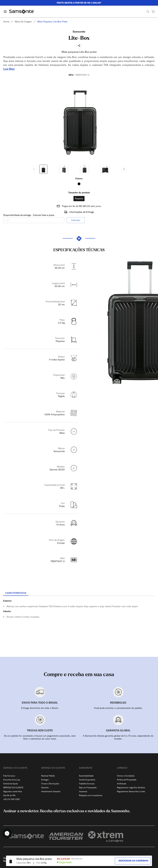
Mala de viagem (23, 22)
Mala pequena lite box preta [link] (52, 22)
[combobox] (146, 852)
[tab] (16, 593)
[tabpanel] (79, 625)
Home (6, 22)
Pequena (79, 198)
